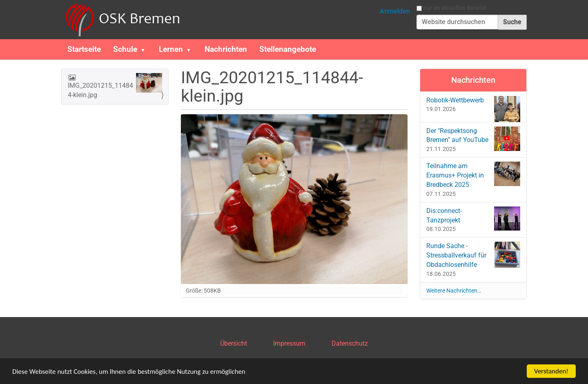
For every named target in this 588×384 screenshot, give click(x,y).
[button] (146, 49)
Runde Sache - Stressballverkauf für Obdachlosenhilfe (473, 255)
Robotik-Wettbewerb (473, 106)
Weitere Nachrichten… (454, 291)
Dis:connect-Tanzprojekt (473, 219)
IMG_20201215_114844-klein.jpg (115, 86)
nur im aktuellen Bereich (455, 8)
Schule (125, 49)
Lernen (171, 49)
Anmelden (395, 11)
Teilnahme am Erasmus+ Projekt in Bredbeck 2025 (473, 175)
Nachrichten (226, 49)
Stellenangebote (288, 49)
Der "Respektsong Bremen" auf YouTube (473, 139)
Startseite (84, 49)
